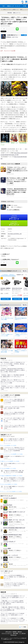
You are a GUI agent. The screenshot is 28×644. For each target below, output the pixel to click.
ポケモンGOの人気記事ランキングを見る (9, 484)
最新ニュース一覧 (24, 10)
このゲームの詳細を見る (14, 210)
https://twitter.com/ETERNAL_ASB (15, 234)
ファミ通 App (6, 2)
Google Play (14, 223)
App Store (14, 217)
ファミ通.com (22, 633)
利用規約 (15, 632)
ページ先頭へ (24, 627)
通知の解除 (16, 633)
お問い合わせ (9, 632)
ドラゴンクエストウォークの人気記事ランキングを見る (12, 454)
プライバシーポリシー (7, 633)
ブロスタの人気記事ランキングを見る (9, 468)
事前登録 (10, 13)
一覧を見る (24, 271)
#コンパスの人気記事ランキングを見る (9, 445)
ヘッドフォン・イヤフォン (8, 275)
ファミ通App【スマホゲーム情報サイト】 (10, 10)
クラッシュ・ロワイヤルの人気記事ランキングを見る (12, 492)
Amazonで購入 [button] (6, 299)
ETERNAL (3, 256)
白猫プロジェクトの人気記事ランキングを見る (10, 461)
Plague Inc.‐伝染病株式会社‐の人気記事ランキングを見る (12, 476)
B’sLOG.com (14, 635)
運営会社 (20, 632)
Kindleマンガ (20, 275)
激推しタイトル (17, 13)
